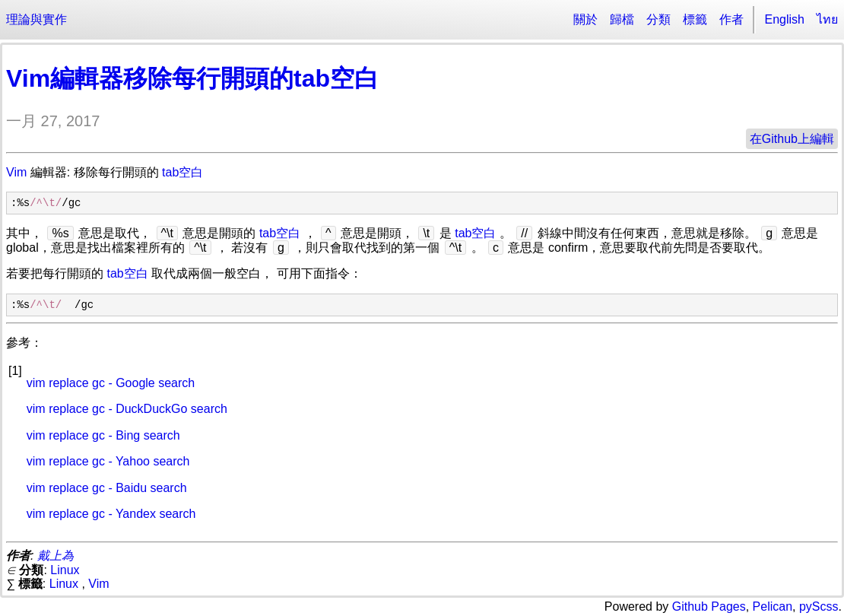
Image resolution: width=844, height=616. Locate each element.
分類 (658, 19)
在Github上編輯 (792, 139)
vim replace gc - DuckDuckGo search (127, 409)
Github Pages (709, 606)
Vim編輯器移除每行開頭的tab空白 (192, 78)
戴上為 (56, 556)
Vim (16, 172)
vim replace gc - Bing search (103, 435)
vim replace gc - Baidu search (107, 488)
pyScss (819, 606)
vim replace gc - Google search (111, 383)
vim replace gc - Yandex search (111, 514)
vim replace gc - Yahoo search (108, 461)
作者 (731, 19)
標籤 (695, 19)
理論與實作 (36, 19)
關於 (585, 19)
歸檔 (622, 19)
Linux (65, 570)
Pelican (773, 606)
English (785, 19)
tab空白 (182, 172)
